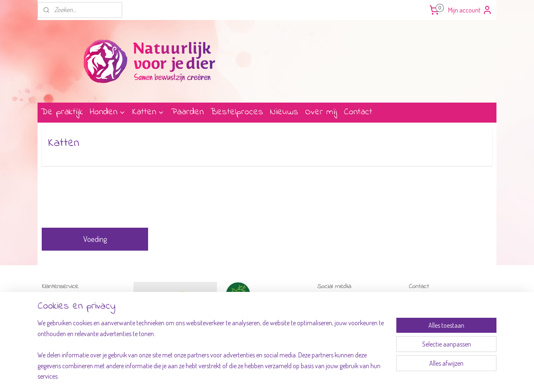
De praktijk (62, 112)
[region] (212, 355)
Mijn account (470, 10)
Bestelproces (237, 112)
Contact (358, 112)
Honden (108, 112)
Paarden (187, 112)
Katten (148, 112)
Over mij (321, 112)
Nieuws (284, 112)
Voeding (95, 239)
